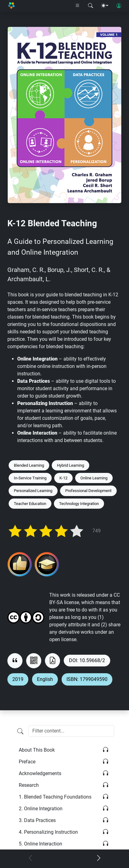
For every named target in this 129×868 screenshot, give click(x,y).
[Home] (11, 6)
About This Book (37, 750)
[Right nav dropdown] (78, 6)
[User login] (119, 6)
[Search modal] (91, 6)
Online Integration (41, 809)
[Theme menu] (105, 6)
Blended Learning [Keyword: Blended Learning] (29, 465)
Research (29, 785)
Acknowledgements (40, 773)
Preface (27, 762)
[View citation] (15, 661)
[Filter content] (20, 732)
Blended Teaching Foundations (55, 797)
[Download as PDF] (52, 661)
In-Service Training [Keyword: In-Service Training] (30, 478)
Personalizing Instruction (48, 832)
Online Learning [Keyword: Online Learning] (94, 478)
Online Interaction (40, 844)
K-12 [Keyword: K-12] (63, 478)
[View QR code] (34, 661)
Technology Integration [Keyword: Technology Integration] (79, 504)
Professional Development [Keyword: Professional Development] (88, 491)
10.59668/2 (92, 660)
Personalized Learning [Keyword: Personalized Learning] (33, 491)
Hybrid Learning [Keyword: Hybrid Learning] (71, 465)
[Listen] (106, 750)
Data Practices (37, 820)
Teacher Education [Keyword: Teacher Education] (30, 504)
